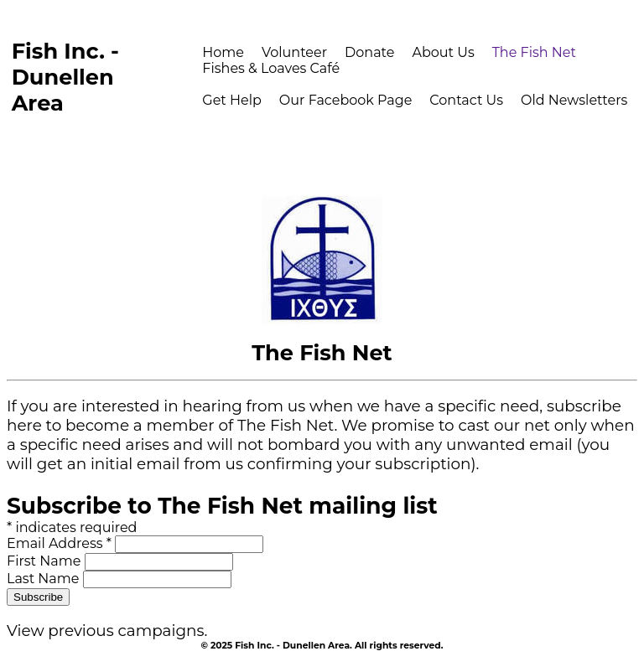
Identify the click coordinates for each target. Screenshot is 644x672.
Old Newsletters (574, 100)
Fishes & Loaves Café (271, 68)
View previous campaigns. (107, 631)
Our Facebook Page (346, 100)
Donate (369, 52)
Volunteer (294, 52)
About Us (443, 52)
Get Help (232, 100)
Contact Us (466, 100)
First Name (46, 561)
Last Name (45, 579)
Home (223, 52)
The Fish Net (534, 52)
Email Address (61, 543)
